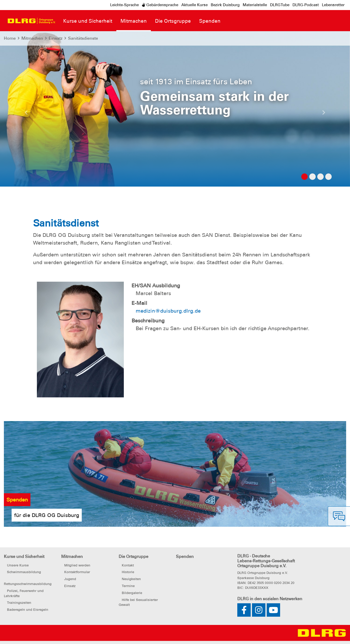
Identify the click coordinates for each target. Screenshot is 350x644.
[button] (26, 114)
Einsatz (56, 38)
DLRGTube (280, 5)
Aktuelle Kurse (194, 5)
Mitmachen (32, 38)
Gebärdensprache (160, 5)
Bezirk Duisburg (225, 5)
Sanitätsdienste (83, 38)
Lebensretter (333, 5)
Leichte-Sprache (124, 5)
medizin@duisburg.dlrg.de (168, 311)
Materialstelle (255, 5)
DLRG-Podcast (306, 5)
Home (10, 38)
